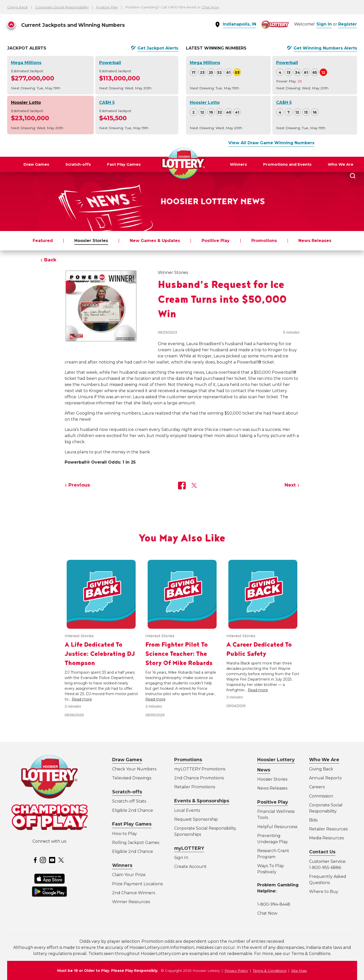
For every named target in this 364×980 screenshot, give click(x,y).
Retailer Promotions (195, 787)
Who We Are (340, 164)
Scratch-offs (78, 164)
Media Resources (326, 838)
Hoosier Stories (91, 241)
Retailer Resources (328, 829)
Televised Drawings (132, 778)
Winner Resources (131, 902)
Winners (238, 164)
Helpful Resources (276, 827)
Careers (317, 787)
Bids (313, 820)
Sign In (324, 24)
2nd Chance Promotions (199, 778)
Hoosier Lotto (26, 102)
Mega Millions (26, 63)
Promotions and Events (287, 164)
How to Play (125, 834)
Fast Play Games (124, 164)
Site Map (299, 971)
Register (348, 24)
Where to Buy (324, 892)
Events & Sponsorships (202, 801)
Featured (43, 241)
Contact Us (322, 852)
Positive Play (107, 7)
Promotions (264, 241)
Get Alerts (158, 48)
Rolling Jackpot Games (136, 843)
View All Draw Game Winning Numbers (271, 143)
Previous (79, 485)
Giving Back (17, 7)
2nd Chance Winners (134, 893)
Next (290, 485)
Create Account (190, 867)
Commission (321, 796)
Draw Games (36, 164)
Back (50, 260)
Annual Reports (325, 778)
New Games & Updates (155, 241)
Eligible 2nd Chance (133, 810)
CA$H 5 (107, 102)
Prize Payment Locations (137, 884)
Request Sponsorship (196, 819)
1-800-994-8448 (274, 904)
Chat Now (210, 7)
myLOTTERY (189, 848)
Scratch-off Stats (129, 801)
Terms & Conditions (270, 971)
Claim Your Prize (129, 875)
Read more (82, 699)
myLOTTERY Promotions (200, 769)
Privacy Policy (236, 971)
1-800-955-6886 (325, 868)
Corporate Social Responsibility (62, 7)
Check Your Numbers (134, 769)
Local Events (187, 810)
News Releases (315, 241)
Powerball (110, 63)
